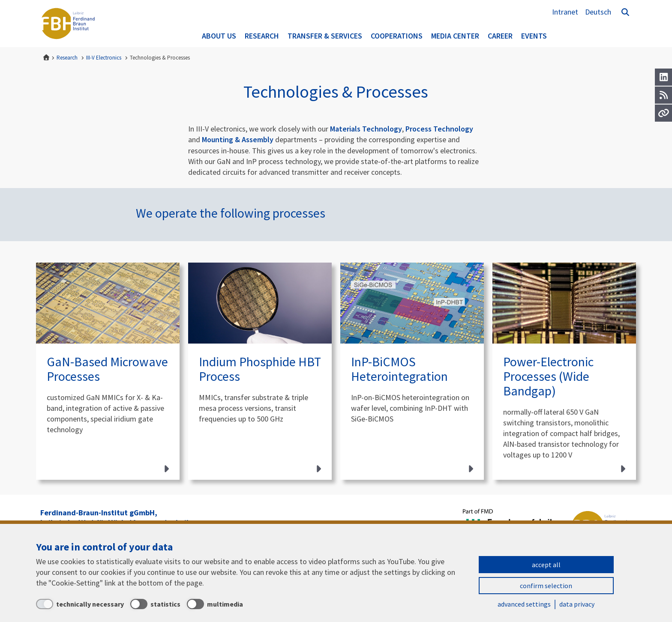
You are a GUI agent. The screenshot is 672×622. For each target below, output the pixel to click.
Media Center (455, 36)
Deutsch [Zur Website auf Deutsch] (598, 12)
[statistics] (155, 604)
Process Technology (439, 129)
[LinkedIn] (663, 77)
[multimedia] (215, 604)
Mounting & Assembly (238, 139)
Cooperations (397, 36)
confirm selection (546, 586)
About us (219, 36)
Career (500, 36)
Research (262, 36)
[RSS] (663, 95)
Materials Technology (366, 129)
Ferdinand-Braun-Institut (68, 24)
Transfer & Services (325, 36)
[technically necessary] (80, 604)
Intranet (565, 12)
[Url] (663, 113)
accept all (546, 565)
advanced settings (524, 604)
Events (534, 36)
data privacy (577, 604)
